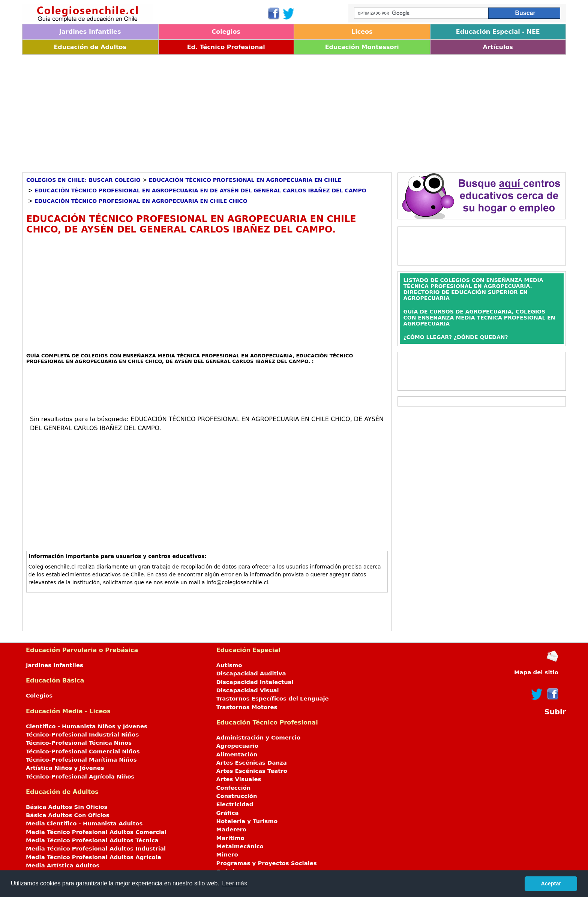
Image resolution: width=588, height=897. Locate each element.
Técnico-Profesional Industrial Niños (82, 735)
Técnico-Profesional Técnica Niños (79, 743)
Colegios (226, 32)
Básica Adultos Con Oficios (68, 815)
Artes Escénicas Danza (252, 763)
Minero (227, 855)
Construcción (237, 796)
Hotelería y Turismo (247, 821)
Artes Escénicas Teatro (252, 771)
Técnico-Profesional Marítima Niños (81, 760)
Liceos (362, 32)
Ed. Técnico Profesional (226, 47)
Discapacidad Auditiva (251, 673)
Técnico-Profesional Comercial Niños (83, 751)
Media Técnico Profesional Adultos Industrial (96, 849)
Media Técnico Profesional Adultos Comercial (96, 832)
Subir (555, 712)
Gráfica (228, 813)
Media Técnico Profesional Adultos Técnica (92, 840)
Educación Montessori (362, 47)
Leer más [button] (235, 883)
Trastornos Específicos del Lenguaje (273, 699)
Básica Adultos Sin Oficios (67, 807)
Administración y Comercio (259, 738)
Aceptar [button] (551, 883)
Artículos (498, 47)
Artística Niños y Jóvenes (65, 768)
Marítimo (230, 838)
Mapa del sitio (536, 672)
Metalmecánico (240, 846)
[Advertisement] (247, 111)
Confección (234, 788)
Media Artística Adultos (63, 865)
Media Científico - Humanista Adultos (84, 823)
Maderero (232, 829)
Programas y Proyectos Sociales (267, 863)
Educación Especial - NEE (498, 32)
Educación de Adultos (90, 47)
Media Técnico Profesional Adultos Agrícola (94, 857)
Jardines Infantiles (90, 32)
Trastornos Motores (247, 707)
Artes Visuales (239, 779)
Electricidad (235, 804)
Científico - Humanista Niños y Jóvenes (87, 726)
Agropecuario (238, 746)
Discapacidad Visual (248, 690)
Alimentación (237, 754)
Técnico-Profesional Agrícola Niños (80, 777)
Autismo (229, 665)
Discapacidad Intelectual (255, 682)
